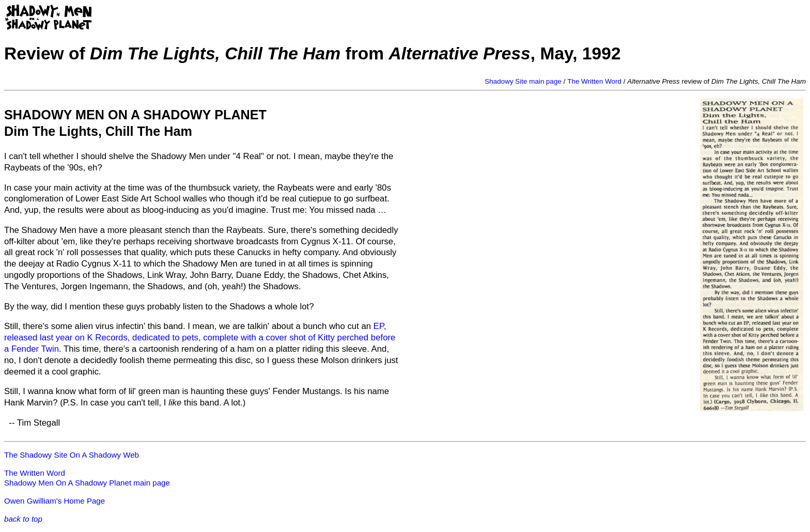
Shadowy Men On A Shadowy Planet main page (87, 483)
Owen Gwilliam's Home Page (54, 501)
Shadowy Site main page (523, 81)
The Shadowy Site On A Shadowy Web (72, 455)
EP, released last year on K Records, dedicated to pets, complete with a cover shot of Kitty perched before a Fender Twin (200, 338)
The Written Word (594, 81)
